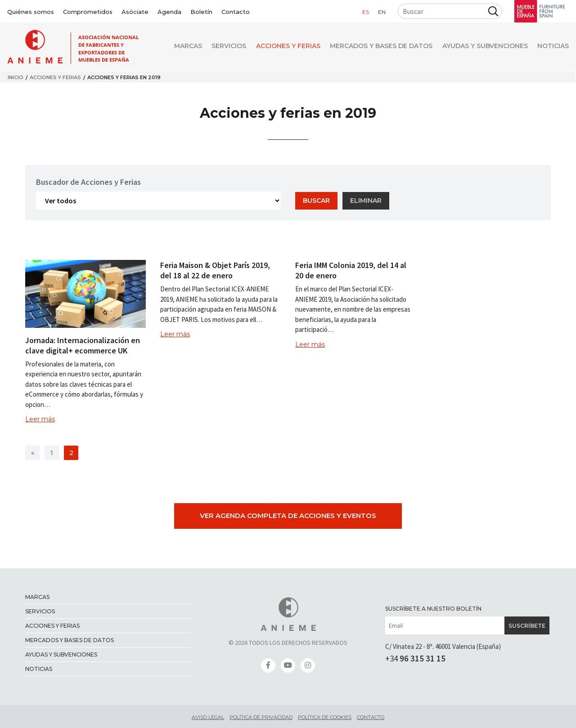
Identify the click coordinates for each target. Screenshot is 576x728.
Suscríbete (527, 626)
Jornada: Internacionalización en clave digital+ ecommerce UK (83, 345)
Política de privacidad (261, 717)
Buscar (316, 201)
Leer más (40, 419)
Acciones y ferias (279, 47)
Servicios (217, 47)
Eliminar (366, 201)
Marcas (173, 47)
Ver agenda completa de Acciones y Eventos (288, 516)
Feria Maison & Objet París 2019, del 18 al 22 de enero (215, 270)
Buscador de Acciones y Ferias (88, 182)
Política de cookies (325, 717)
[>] (32, 453)
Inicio (16, 77)
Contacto (236, 12)
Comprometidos (88, 12)
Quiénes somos (31, 12)
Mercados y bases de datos (375, 47)
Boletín (201, 12)
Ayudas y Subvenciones (482, 47)
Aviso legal (208, 717)
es (366, 12)
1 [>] (52, 453)
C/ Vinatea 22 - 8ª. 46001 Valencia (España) (443, 646)
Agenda (169, 12)
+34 (415, 658)
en (382, 12)
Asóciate (135, 12)
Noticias (553, 47)
